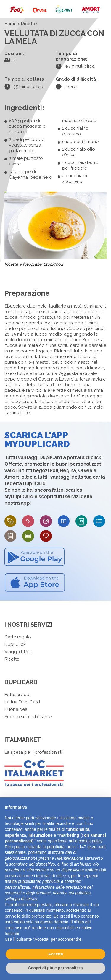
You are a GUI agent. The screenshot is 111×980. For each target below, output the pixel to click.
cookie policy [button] (90, 841)
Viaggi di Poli (18, 652)
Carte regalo (18, 637)
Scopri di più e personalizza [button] (55, 968)
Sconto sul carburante (28, 717)
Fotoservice (17, 695)
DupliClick (15, 644)
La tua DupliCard (22, 702)
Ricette (12, 659)
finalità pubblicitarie (22, 881)
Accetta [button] (55, 954)
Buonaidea (16, 709)
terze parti (96, 847)
